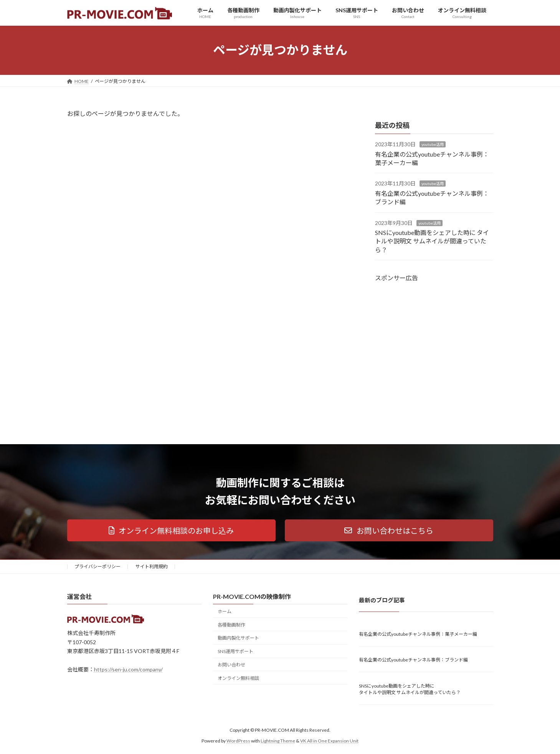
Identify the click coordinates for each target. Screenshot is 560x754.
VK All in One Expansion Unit (329, 741)
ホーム (225, 611)
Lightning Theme (278, 741)
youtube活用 (433, 144)
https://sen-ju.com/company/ (128, 669)
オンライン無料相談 (238, 678)
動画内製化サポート (238, 638)
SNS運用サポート (235, 651)
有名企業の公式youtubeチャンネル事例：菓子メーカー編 (418, 634)
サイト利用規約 (152, 566)
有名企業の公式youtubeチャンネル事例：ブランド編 (413, 660)
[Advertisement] (434, 352)
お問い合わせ (231, 665)
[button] (171, 530)
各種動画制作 (231, 624)
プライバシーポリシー (97, 566)
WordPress (238, 741)
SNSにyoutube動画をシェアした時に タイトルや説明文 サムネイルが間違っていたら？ (432, 241)
